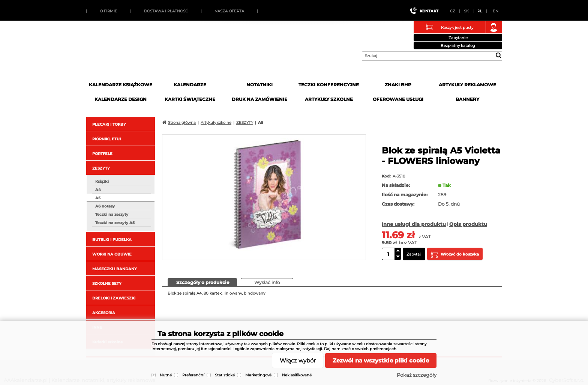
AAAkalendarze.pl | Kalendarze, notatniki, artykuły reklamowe (143, 54)
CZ (453, 11)
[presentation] (202, 282)
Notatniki (259, 85)
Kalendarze (190, 85)
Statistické (225, 375)
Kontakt (429, 11)
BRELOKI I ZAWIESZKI (114, 298)
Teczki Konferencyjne (329, 85)
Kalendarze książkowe (121, 85)
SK (466, 11)
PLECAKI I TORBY (109, 124)
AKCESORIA (104, 313)
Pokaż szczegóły (417, 375)
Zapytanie (458, 38)
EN (496, 11)
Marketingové (258, 375)
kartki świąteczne (190, 99)
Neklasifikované (297, 375)
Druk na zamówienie (259, 99)
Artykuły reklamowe (467, 85)
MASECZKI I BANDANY (115, 269)
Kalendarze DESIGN (121, 99)
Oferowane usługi (398, 99)
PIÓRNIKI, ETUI (106, 139)
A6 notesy (105, 206)
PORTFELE (102, 154)
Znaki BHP (398, 85)
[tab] (202, 282)
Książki (102, 181)
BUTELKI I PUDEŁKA (112, 240)
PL (480, 11)
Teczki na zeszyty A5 (115, 223)
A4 (98, 190)
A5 (98, 198)
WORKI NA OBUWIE (112, 254)
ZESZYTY (101, 168)
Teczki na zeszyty (112, 214)
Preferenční (193, 375)
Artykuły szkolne (329, 99)
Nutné (166, 375)
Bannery (467, 99)
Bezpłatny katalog (458, 46)
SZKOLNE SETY (107, 283)
